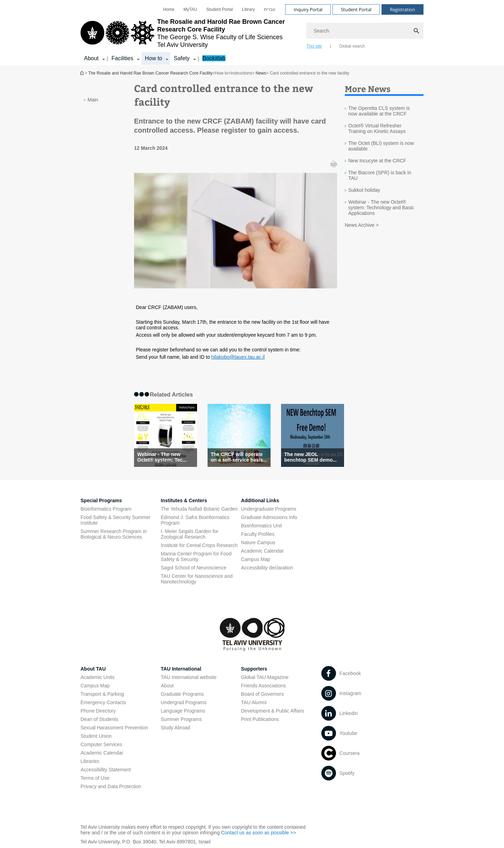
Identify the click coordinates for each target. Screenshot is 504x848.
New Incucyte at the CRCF (377, 161)
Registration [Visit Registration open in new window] (402, 9)
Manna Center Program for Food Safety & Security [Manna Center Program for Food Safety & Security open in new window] (196, 556)
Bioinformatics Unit (262, 526)
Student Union (96, 736)
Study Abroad (175, 728)
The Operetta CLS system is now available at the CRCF (379, 111)
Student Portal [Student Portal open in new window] (219, 9)
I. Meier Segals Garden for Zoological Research (189, 534)
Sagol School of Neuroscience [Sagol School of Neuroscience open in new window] (194, 568)
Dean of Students (99, 719)
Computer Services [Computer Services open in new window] (101, 744)
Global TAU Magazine (265, 677)
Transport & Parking (102, 694)
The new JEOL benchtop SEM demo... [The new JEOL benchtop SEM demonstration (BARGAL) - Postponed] (310, 457)
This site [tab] (314, 46)
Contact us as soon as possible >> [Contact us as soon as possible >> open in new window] (259, 833)
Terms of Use (95, 778)
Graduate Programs (182, 694)
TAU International (181, 669)
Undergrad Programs (184, 702)
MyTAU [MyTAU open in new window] (190, 9)
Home (169, 9)
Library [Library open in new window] (248, 9)
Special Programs (101, 500)
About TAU (93, 669)
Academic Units (97, 677)
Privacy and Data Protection (111, 786)
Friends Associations (264, 686)
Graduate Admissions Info (269, 517)
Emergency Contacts (103, 702)
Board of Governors (262, 694)
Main (93, 100)
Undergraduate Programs (269, 509)
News (261, 73)
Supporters (254, 669)
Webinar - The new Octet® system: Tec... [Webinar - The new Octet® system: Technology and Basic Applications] (162, 457)
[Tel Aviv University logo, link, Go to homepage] (190, 33)
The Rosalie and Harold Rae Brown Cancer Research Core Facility (83, 73)
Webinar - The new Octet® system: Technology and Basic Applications (381, 208)
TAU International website (188, 677)
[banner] (252, 33)
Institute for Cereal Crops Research (199, 545)
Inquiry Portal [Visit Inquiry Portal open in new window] (308, 9)
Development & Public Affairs (273, 711)
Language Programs (183, 711)
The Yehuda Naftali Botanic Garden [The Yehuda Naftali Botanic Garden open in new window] (199, 509)
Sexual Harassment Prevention (114, 728)
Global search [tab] (352, 46)
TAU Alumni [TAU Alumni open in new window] (254, 702)
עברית (270, 9)
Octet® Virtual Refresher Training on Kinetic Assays (377, 128)
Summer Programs (181, 719)
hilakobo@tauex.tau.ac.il (238, 357)
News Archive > (362, 225)
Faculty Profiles (258, 534)
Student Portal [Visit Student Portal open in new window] (356, 9)
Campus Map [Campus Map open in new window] (256, 559)
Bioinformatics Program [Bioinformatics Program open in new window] (106, 509)
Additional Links (260, 500)
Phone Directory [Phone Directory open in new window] (98, 711)
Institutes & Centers (184, 500)
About (167, 686)
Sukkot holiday (364, 190)
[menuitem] (169, 9)
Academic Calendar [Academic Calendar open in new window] (262, 551)
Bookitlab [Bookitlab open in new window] (214, 58)
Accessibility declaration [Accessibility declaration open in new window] (267, 568)
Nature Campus (258, 542)
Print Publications (260, 719)
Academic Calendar (102, 753)
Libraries (90, 761)
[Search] (365, 31)
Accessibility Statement (106, 770)
